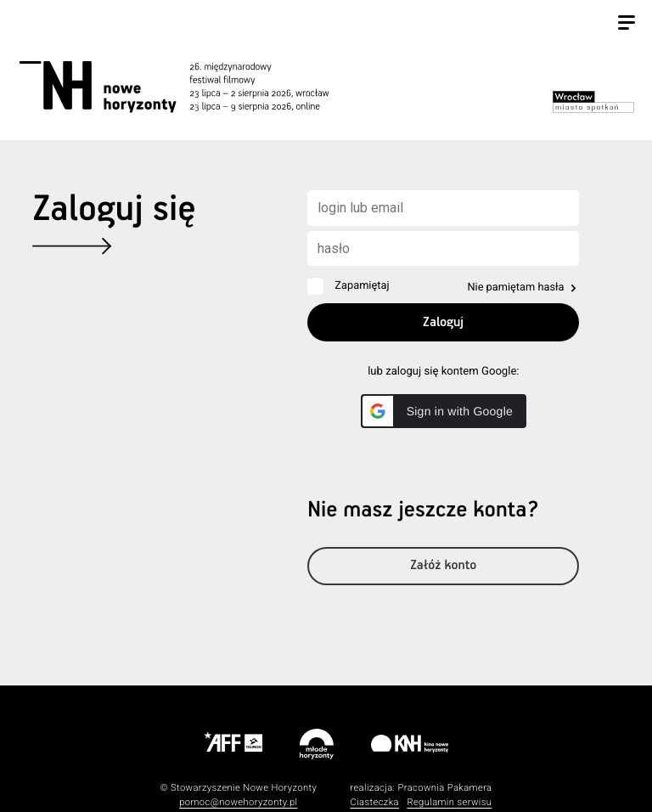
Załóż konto (443, 566)
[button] (444, 411)
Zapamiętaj (362, 286)
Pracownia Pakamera (444, 788)
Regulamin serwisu (449, 802)
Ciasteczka (374, 802)
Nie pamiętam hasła (515, 288)
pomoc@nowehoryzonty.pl (238, 802)
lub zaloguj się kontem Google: (443, 372)
